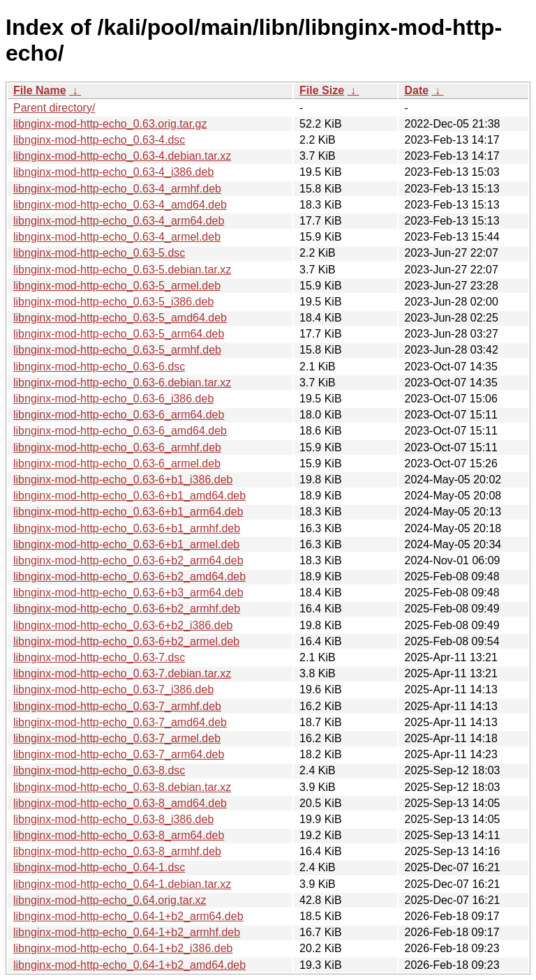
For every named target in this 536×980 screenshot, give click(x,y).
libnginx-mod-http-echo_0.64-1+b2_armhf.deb (127, 932)
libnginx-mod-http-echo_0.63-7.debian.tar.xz (122, 673)
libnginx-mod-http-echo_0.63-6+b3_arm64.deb (128, 593)
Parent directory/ (54, 108)
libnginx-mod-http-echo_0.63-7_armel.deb (117, 738)
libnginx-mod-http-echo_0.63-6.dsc (99, 367)
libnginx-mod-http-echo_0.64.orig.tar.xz (110, 900)
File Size (322, 90)
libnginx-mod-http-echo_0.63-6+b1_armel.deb (126, 544)
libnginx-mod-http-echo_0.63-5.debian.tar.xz (122, 270)
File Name (40, 90)
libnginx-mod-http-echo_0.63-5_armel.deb (117, 286)
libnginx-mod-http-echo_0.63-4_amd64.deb (120, 205)
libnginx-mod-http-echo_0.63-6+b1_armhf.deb (127, 528)
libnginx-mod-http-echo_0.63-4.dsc (99, 140)
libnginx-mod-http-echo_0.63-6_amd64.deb (120, 431)
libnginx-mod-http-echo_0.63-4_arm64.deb (119, 221)
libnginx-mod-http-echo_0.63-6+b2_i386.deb (123, 625)
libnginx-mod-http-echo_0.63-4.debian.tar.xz (122, 156)
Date (416, 90)
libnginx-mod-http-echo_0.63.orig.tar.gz (110, 124)
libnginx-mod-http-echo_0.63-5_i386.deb (113, 302)
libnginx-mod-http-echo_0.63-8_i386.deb (113, 819)
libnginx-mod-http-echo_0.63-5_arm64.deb (119, 334)
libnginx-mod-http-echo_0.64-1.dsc (99, 867)
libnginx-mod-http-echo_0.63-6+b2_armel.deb (126, 641)
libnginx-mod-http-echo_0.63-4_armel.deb (117, 237)
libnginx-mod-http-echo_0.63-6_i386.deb (113, 399)
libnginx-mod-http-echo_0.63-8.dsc (99, 770)
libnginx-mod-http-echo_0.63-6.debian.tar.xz (122, 383)
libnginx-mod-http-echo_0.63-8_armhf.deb (117, 851)
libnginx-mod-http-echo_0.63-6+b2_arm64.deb (128, 560)
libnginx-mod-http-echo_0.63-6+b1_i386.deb (123, 480)
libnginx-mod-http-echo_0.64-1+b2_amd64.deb (129, 965)
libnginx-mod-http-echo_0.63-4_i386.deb (113, 172)
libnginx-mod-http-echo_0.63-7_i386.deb (113, 689)
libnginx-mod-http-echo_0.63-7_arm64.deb (119, 754)
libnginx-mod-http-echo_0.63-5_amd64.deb (120, 318)
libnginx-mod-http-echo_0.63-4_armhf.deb (117, 189)
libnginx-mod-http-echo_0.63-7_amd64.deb (120, 722)
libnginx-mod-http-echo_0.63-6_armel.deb (117, 463)
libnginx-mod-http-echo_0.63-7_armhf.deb (117, 706)
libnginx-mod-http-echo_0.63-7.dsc (99, 657)
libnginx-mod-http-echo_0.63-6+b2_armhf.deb (127, 609)
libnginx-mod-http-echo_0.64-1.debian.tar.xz (122, 884)
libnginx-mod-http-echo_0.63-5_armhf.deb (117, 350)
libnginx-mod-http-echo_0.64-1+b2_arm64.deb (128, 916)
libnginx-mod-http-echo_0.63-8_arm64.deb (119, 835)
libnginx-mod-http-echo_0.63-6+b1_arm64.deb (128, 512)
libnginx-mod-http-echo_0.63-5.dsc (99, 253)
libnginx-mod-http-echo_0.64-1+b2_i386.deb (123, 948)
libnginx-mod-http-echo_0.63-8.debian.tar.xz (122, 787)
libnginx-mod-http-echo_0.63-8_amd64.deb (120, 803)
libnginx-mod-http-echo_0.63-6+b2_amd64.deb (129, 576)
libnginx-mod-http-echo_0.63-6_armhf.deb (117, 447)
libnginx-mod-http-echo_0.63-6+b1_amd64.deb (129, 496)
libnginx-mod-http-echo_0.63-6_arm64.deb (119, 415)
